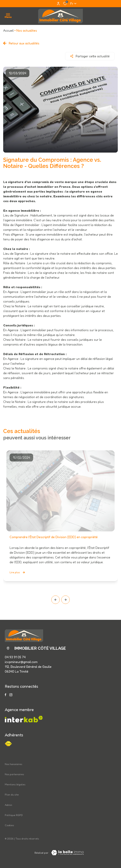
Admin (8, 805)
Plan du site (12, 795)
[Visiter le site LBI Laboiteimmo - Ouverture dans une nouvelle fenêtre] (67, 853)
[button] (56, 600)
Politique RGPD (14, 815)
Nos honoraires (13, 764)
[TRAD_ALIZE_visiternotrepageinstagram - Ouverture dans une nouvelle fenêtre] (11, 695)
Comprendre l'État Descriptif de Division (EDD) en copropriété (54, 537)
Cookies (9, 825)
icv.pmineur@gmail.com (21, 662)
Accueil (8, 30)
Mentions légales (15, 784)
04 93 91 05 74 (15, 657)
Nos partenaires (14, 774)
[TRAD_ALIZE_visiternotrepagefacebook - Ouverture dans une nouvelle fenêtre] (5, 695)
